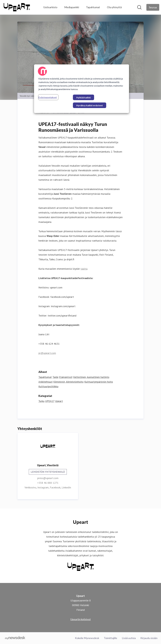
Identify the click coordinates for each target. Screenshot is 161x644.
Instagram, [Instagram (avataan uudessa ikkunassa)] (44, 487)
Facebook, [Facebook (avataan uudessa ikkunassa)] (56, 487)
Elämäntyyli (66, 377)
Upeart (59, 401)
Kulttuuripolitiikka (48, 386)
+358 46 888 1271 (48, 483)
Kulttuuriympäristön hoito (99, 382)
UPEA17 (50, 401)
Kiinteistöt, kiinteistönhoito (68, 382)
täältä (84, 269)
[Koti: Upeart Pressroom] (17, 7)
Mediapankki (72, 7)
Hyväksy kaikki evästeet (90, 105)
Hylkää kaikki (83, 97)
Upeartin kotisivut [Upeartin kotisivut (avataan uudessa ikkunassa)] (81, 619)
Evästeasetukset (48, 97)
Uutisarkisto (50, 7)
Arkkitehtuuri (46, 382)
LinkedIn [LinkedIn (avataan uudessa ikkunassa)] (66, 487)
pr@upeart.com (47, 353)
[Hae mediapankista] (139, 7)
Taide (55, 377)
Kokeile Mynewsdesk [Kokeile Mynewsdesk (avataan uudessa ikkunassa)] (87, 638)
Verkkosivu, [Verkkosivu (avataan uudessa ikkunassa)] (31, 487)
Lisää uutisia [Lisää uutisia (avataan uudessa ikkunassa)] (129, 638)
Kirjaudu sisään (149, 638)
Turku (41, 401)
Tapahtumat (93, 7)
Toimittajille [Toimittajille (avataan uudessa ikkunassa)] (111, 638)
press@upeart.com (48, 478)
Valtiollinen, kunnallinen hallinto (91, 377)
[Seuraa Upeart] (153, 7)
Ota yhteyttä (114, 7)
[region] (82, 89)
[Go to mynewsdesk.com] (15, 638)
